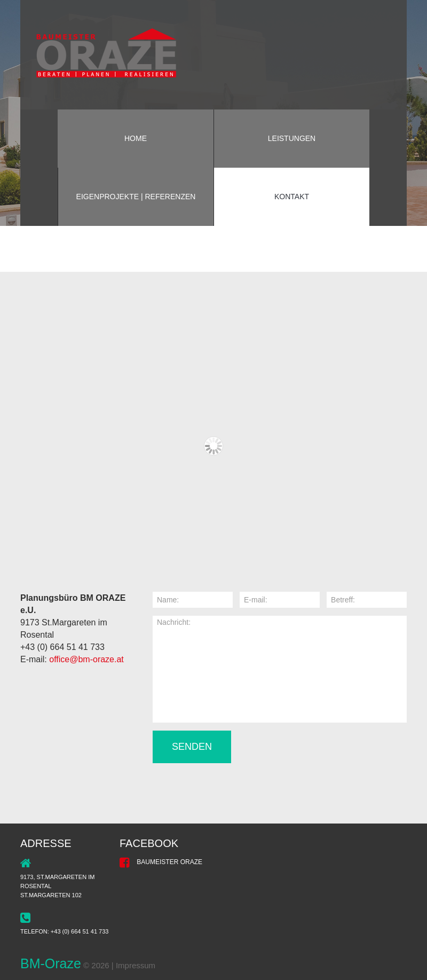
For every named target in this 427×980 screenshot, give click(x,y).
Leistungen (292, 138)
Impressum (136, 965)
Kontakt (292, 197)
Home (136, 138)
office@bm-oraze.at (86, 659)
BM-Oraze (51, 963)
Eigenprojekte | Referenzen (136, 197)
